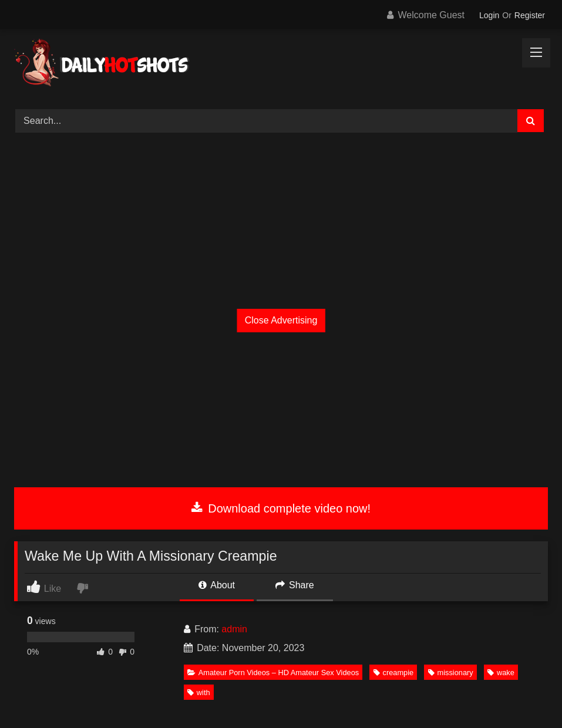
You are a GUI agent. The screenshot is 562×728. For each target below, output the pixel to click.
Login (489, 15)
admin (234, 629)
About (217, 585)
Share (295, 585)
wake (501, 673)
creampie (394, 673)
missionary (451, 673)
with (199, 692)
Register (530, 15)
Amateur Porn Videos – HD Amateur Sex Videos (273, 673)
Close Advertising (281, 320)
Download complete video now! (281, 508)
